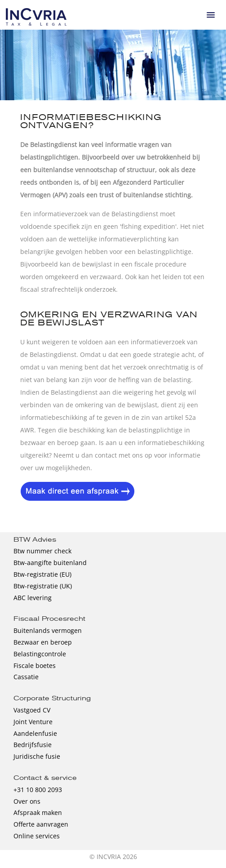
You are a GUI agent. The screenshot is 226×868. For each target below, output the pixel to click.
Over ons (27, 801)
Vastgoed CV (32, 710)
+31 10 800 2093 (38, 790)
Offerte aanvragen (41, 824)
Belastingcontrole (40, 654)
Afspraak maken (38, 812)
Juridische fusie (37, 756)
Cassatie (26, 677)
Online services (37, 836)
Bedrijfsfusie (33, 745)
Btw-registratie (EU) (42, 574)
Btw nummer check (42, 551)
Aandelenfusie (35, 733)
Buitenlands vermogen (48, 630)
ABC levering (33, 598)
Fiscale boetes (35, 665)
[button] (211, 15)
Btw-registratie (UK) (43, 586)
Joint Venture (33, 722)
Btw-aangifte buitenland (50, 563)
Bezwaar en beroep (43, 642)
